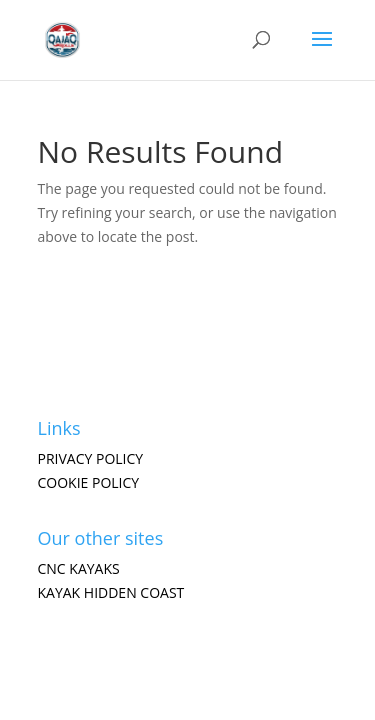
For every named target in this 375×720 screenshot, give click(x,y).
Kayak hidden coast (111, 592)
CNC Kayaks (79, 568)
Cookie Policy (89, 482)
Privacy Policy (91, 458)
